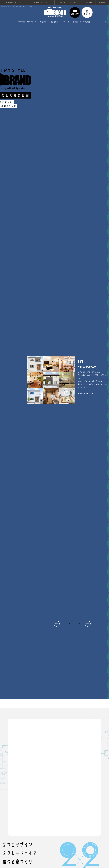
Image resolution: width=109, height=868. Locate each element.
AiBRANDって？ (32, 21)
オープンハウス (66, 21)
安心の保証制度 (85, 21)
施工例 (75, 21)
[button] (57, 623)
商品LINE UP (44, 21)
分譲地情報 (54, 21)
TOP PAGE (21, 21)
